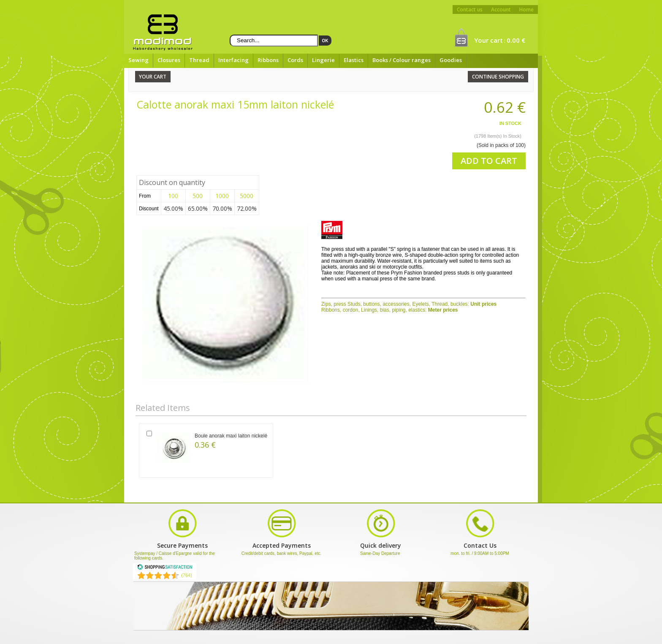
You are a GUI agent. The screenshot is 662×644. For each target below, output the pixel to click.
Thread (199, 60)
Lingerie (323, 60)
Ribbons (268, 60)
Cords (295, 60)
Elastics (354, 60)
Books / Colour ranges (402, 60)
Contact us (470, 10)
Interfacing (233, 60)
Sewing (138, 60)
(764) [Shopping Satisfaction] (187, 575)
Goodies (451, 60)
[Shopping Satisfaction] (165, 568)
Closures (169, 60)
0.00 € (516, 40)
